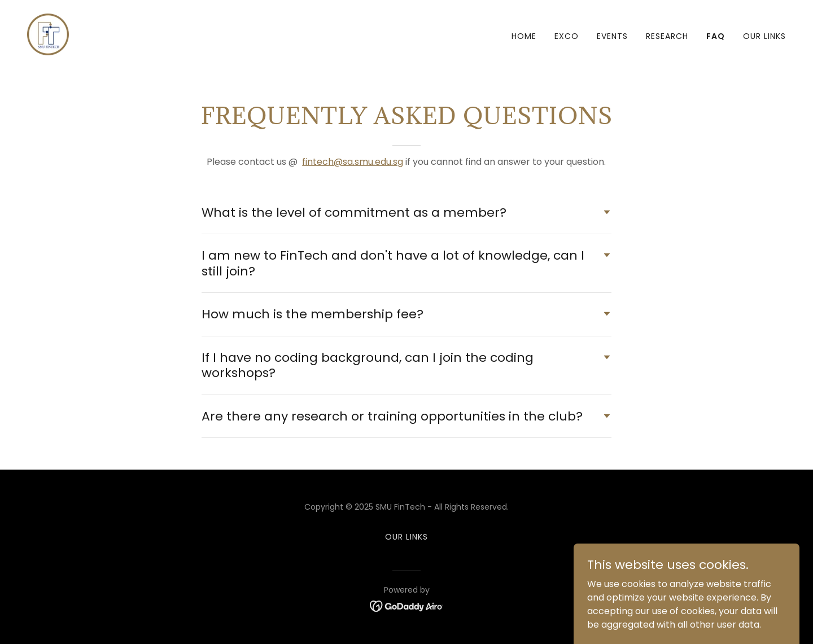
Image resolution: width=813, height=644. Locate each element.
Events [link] (612, 36)
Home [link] (524, 36)
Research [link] (667, 36)
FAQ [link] (716, 36)
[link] (48, 34)
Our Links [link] (764, 36)
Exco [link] (567, 36)
